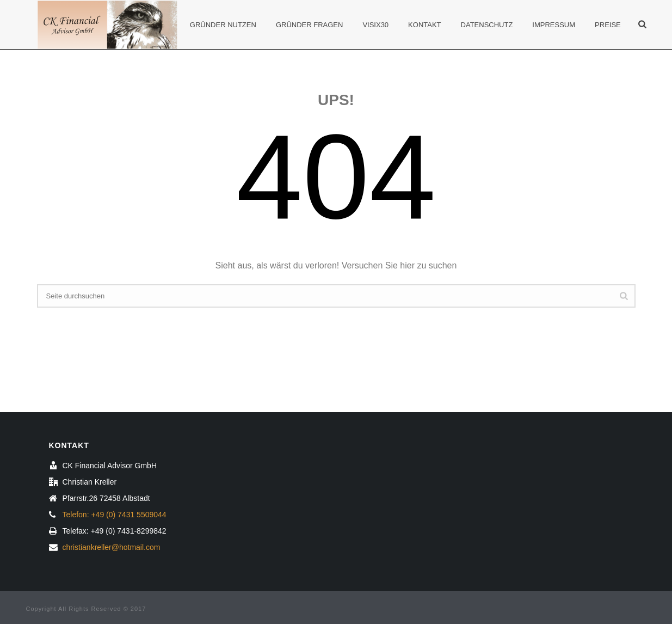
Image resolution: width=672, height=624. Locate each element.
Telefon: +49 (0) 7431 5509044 (115, 515)
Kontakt (424, 25)
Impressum (554, 25)
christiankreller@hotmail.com (112, 547)
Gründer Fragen (310, 25)
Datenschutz (487, 25)
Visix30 (375, 25)
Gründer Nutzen (223, 25)
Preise (608, 25)
